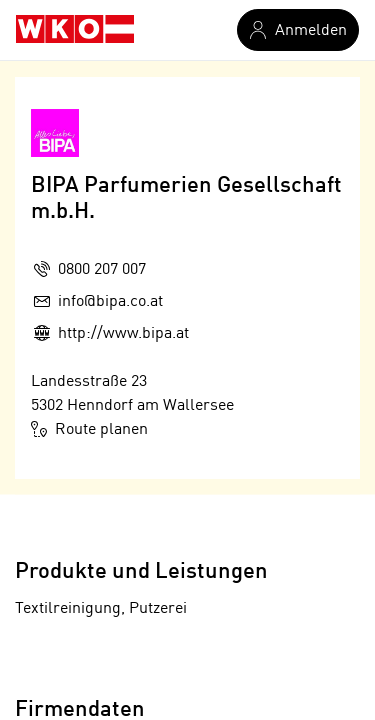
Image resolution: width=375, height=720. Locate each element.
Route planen (89, 429)
